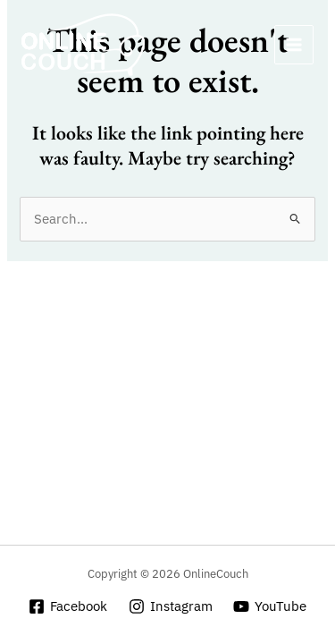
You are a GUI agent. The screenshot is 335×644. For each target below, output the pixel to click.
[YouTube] (270, 606)
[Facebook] (68, 606)
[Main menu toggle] (294, 45)
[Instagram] (171, 606)
